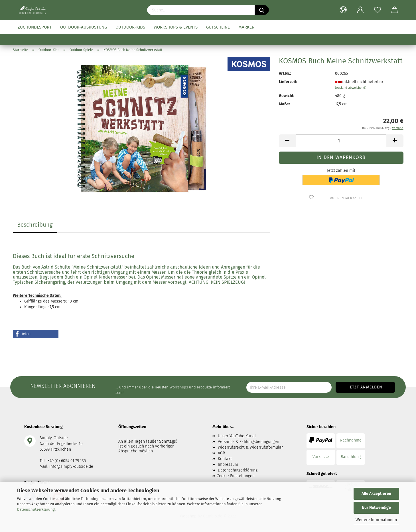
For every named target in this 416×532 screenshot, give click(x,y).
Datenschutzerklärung (36, 509)
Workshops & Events (176, 27)
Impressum (228, 465)
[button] (36, 334)
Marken (246, 27)
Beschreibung (35, 225)
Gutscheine (218, 27)
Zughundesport (35, 27)
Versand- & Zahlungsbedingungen (248, 442)
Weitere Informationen (376, 520)
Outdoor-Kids (130, 27)
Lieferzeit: (288, 82)
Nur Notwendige (376, 508)
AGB (221, 453)
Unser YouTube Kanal (237, 436)
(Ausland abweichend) (351, 88)
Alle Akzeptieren (376, 494)
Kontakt (225, 459)
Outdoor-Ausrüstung (84, 27)
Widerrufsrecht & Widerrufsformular (250, 447)
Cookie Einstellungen (236, 476)
